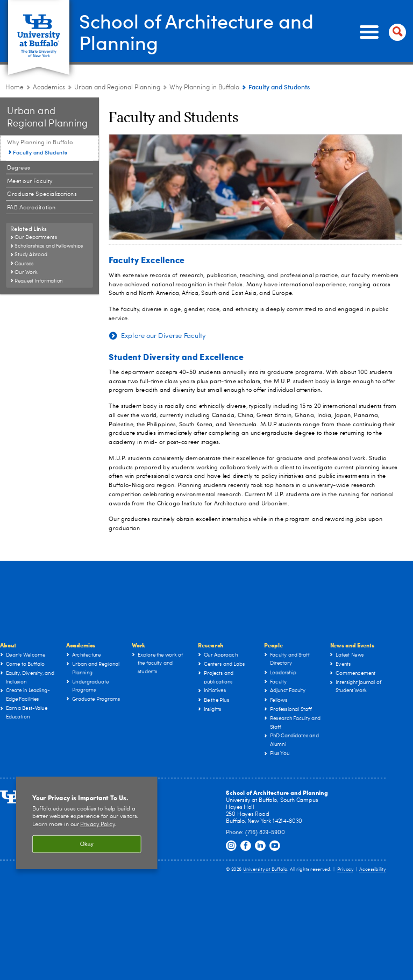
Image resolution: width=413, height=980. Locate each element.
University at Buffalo (265, 869)
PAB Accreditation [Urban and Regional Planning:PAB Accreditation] (31, 207)
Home (15, 88)
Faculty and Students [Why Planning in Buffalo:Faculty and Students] (40, 152)
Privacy (345, 869)
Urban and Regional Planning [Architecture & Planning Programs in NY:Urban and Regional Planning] (117, 88)
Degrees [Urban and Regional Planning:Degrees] (19, 168)
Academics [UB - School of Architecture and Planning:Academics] (49, 88)
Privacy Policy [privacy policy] (97, 825)
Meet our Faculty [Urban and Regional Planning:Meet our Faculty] (30, 181)
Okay (87, 844)
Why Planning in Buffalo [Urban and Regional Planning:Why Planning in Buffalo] (204, 88)
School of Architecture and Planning (196, 31)
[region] (87, 823)
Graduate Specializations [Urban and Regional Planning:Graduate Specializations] (42, 195)
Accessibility (373, 869)
